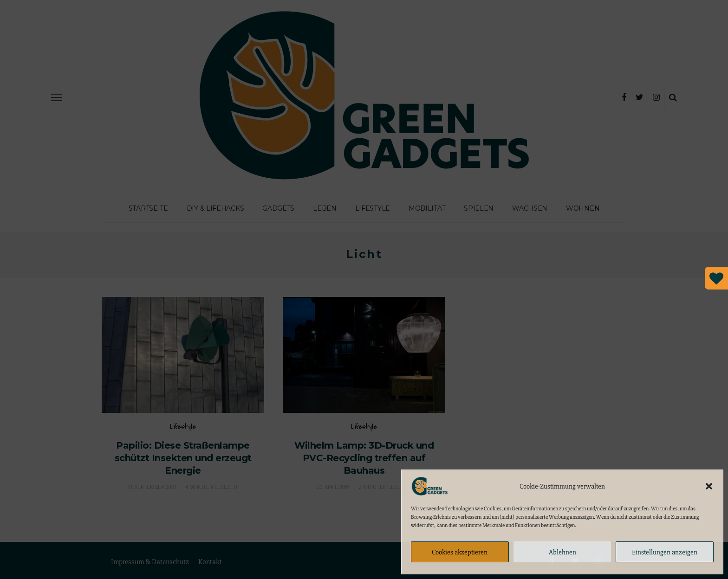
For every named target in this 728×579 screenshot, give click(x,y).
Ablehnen (562, 552)
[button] (709, 486)
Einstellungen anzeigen (665, 552)
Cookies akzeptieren (460, 552)
